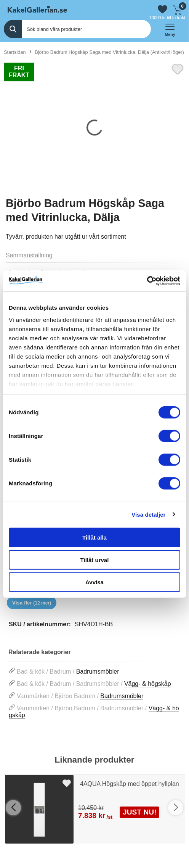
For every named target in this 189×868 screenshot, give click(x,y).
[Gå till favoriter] (163, 9)
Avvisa (94, 582)
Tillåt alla (94, 537)
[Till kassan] (178, 9)
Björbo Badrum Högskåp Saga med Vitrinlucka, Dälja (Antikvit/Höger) (109, 52)
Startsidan (15, 52)
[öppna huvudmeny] (170, 29)
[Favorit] (178, 68)
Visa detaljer (148, 514)
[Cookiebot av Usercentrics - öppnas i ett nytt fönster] (147, 281)
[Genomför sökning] (13, 29)
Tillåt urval (95, 560)
